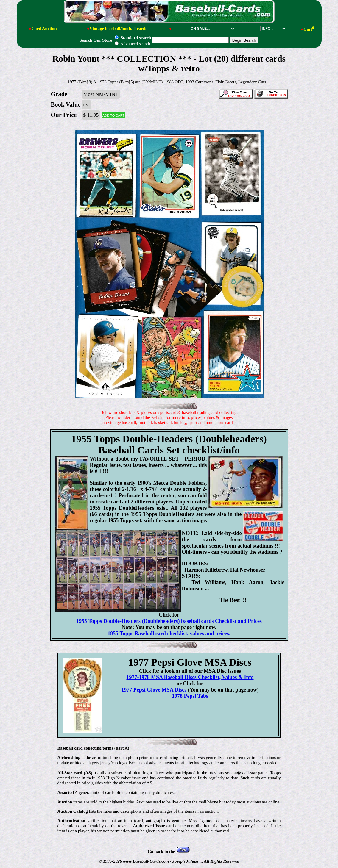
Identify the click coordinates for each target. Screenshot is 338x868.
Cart (309, 29)
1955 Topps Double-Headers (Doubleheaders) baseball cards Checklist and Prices (169, 621)
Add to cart (113, 115)
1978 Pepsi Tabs (190, 696)
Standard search (133, 38)
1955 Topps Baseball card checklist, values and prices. (169, 634)
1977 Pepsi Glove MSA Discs (155, 690)
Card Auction (44, 29)
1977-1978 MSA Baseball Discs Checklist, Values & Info (190, 677)
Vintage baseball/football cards (118, 29)
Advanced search (132, 44)
